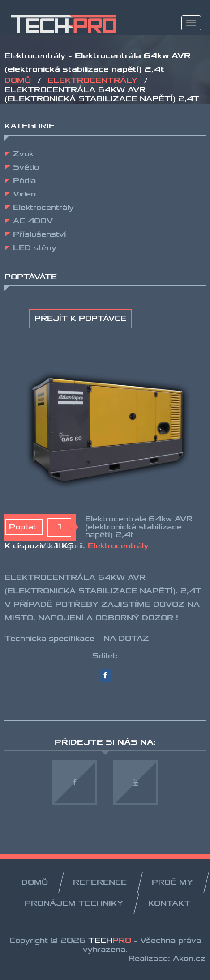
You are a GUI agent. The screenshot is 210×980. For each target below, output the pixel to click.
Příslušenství (40, 234)
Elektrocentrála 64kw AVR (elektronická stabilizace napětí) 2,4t (139, 527)
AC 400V (33, 221)
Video (24, 194)
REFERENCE (100, 882)
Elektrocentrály (94, 81)
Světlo (26, 167)
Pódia (24, 181)
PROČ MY (172, 882)
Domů (19, 81)
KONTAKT (169, 903)
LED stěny (35, 248)
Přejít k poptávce (80, 319)
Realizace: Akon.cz (167, 959)
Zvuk (23, 154)
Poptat (24, 527)
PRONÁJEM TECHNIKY (74, 903)
